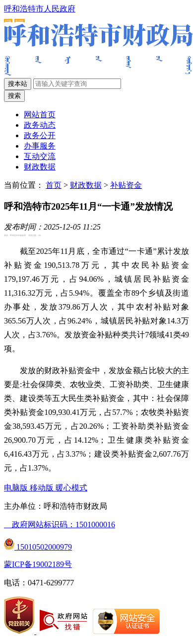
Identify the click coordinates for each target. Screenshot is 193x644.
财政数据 (40, 167)
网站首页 (40, 115)
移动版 (43, 488)
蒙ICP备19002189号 (38, 564)
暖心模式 (19, 21)
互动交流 (40, 156)
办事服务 (40, 146)
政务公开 (40, 135)
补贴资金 (126, 185)
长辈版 (8, 21)
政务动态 (40, 125)
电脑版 (17, 488)
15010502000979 (38, 547)
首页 (54, 185)
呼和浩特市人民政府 (40, 9)
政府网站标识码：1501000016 (60, 524)
